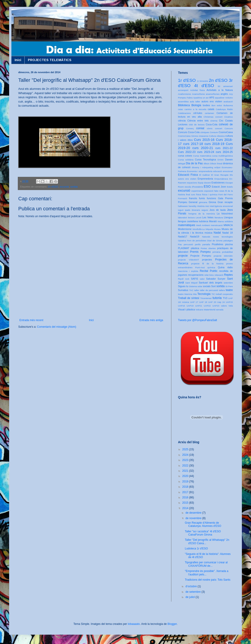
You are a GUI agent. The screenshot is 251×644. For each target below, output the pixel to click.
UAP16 (181, 306)
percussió (188, 244)
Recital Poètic (209, 271)
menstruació (217, 225)
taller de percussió (209, 290)
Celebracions (184, 113)
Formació (183, 198)
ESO (207, 186)
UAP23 (216, 306)
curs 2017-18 (193, 144)
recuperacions (196, 275)
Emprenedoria (205, 179)
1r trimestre (203, 81)
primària (216, 252)
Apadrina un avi (201, 98)
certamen (209, 113)
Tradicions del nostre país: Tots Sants (208, 580)
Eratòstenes (218, 183)
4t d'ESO (204, 86)
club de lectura (197, 125)
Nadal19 (195, 237)
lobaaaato (134, 624)
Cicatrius (229, 117)
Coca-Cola (212, 124)
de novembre (194, 518)
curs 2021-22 (224, 148)
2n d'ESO (53, 187)
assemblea (183, 102)
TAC (191, 290)
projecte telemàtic (223, 256)
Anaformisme (184, 94)
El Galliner (205, 175)
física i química (210, 194)
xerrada (220, 310)
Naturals (206, 237)
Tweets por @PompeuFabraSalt (197, 320)
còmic (210, 128)
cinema (214, 121)
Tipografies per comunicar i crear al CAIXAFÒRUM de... (206, 564)
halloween (183, 206)
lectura (191, 218)
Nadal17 (183, 237)
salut (202, 279)
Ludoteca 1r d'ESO (196, 549)
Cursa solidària (186, 160)
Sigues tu (183, 286)
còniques (205, 132)
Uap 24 (221, 302)
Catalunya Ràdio (224, 109)
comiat (200, 128)
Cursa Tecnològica (205, 160)
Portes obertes (208, 248)
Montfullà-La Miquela (203, 229)
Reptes (228, 275)
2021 (186, 471)
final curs (191, 194)
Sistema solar (196, 286)
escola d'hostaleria (194, 187)
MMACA (228, 225)
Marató (213, 221)
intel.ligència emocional (221, 206)
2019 (186, 482)
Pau (180, 244)
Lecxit (198, 218)
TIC (213, 294)
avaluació (228, 102)
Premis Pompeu (200, 252)
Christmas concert (213, 117)
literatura (219, 218)
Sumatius (183, 290)
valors (224, 306)
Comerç (190, 128)
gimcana (203, 202)
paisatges (228, 241)
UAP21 (199, 306)
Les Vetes (208, 217)
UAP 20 (212, 302)
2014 (186, 508)
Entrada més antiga (151, 320)
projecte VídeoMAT (188, 260)
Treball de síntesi (189, 298)
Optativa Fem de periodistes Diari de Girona (200, 241)
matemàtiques (187, 225)
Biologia (196, 105)
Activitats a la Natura (220, 90)
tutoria (217, 298)
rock (187, 279)
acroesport (183, 90)
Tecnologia (204, 294)
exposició (209, 191)
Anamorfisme (198, 94)
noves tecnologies (223, 237)
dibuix (207, 164)
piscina (229, 244)
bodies (207, 105)
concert (218, 128)
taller (197, 290)
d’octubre (192, 586)
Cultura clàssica (217, 136)
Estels (230, 187)
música (208, 233)
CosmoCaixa (226, 132)
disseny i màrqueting (203, 167)
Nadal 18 (227, 233)
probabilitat (227, 252)
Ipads (187, 210)
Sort (213, 286)
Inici (18, 60)
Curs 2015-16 (204, 140)
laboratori (183, 218)
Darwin (229, 160)
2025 (186, 449)
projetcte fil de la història (207, 264)
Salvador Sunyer (216, 279)
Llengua (228, 217)
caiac (180, 109)
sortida (74, 187)
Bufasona (228, 105)
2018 (186, 487)
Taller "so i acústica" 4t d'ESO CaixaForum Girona (203, 533)
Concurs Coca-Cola (189, 132)
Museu (217, 229)
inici (207, 206)
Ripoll (181, 279)
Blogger (172, 624)
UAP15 (229, 302)
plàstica (195, 248)
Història (201, 206)
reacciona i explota (188, 271)
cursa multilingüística (222, 156)
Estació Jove (219, 187)
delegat (182, 164)
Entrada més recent (31, 320)
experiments (197, 191)
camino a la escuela (195, 109)
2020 (186, 476)
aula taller (195, 102)
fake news (219, 191)
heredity (193, 206)
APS (212, 98)
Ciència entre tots (198, 121)
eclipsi (217, 167)
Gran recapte (225, 202)
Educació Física (188, 175)
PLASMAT (184, 248)
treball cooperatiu (224, 294)
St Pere (229, 286)
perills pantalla (203, 244)
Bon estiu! (217, 105)
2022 (186, 466)
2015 (186, 503)
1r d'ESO (187, 80)
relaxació (219, 275)
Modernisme (185, 229)
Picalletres (217, 244)
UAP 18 (203, 302)
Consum (214, 132)
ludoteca (203, 221)
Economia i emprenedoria (200, 171)
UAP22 (207, 306)
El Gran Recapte (220, 175)
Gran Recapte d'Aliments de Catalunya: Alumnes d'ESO (203, 524)
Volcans (199, 310)
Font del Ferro (226, 194)
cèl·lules (198, 113)
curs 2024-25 (224, 152)
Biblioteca (184, 105)
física (199, 194)
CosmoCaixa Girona (188, 136)
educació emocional (223, 171)
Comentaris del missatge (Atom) (56, 327)
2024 (186, 455)
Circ (221, 121)
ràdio (230, 267)
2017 (186, 492)
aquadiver (220, 98)
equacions (192, 183)
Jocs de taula (218, 210)
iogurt (181, 210)
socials (207, 286)
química (211, 267)
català (211, 109)
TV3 (225, 298)
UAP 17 (194, 302)
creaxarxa (203, 136)
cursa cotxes (185, 156)
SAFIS (195, 279)
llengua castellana (188, 221)
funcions (211, 198)
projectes (207, 260)
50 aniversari (225, 86)
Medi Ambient (203, 225)
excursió (64, 187)
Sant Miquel (191, 283)
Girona (212, 202)
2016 (186, 497)
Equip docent (204, 183)
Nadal (217, 233)
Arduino (229, 98)
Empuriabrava (221, 179)
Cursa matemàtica (202, 156)
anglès (224, 94)
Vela (231, 306)
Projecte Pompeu (201, 256)
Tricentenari (206, 298)
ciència (182, 121)
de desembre (194, 513)
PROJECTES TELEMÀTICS (50, 60)
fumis (202, 198)
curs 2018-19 (214, 144)
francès (193, 198)
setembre (228, 283)
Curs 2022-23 (187, 152)
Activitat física (197, 90)
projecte (183, 256)
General (193, 202)
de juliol (191, 597)
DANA (221, 160)
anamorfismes (213, 94)
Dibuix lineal (216, 164)
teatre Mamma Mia (187, 294)
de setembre (193, 592)
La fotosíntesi (225, 214)
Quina (221, 267)
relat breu (209, 275)
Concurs (229, 128)
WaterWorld (210, 310)
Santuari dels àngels (210, 283)
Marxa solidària (225, 221)
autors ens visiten (212, 101)
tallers (222, 290)
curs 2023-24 (206, 152)
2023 (186, 460)
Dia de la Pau (194, 163)
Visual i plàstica (186, 309)
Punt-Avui (200, 267)
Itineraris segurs (200, 210)
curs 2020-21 (203, 148)
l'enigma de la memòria (201, 214)
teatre (229, 290)
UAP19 (190, 306)
